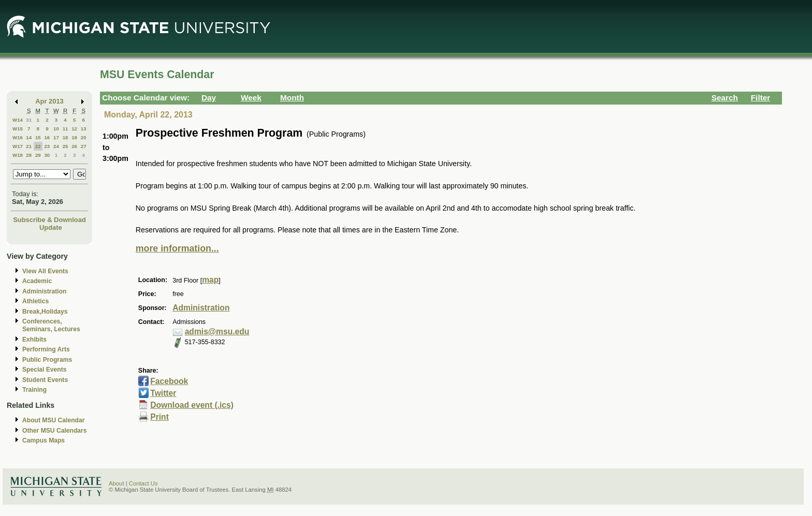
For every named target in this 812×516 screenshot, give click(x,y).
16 (47, 137)
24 (56, 146)
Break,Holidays (45, 312)
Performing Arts (46, 349)
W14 (18, 120)
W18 (18, 155)
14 (29, 137)
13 (84, 129)
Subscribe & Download (49, 220)
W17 (18, 146)
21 (29, 146)
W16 (18, 137)
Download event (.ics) (192, 405)
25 (66, 146)
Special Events (44, 370)
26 (74, 146)
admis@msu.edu (217, 331)
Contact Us (143, 483)
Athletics (35, 301)
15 (38, 137)
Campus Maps (44, 440)
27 (84, 146)
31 (29, 120)
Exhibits (34, 340)
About (117, 483)
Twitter (163, 393)
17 (56, 137)
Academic (37, 281)
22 (38, 146)
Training (34, 390)
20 (84, 137)
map (210, 280)
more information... (177, 248)
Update (51, 227)
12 (74, 129)
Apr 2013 (49, 101)
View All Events (45, 271)
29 (38, 155)
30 (47, 155)
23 (47, 146)
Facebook (169, 381)
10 (56, 129)
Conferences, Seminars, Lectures (51, 325)
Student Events (45, 380)
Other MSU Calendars (55, 431)
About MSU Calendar (53, 420)
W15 (18, 129)
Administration (44, 291)
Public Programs (47, 360)
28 (29, 155)
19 (74, 137)
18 (66, 137)
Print (160, 417)
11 (66, 129)
